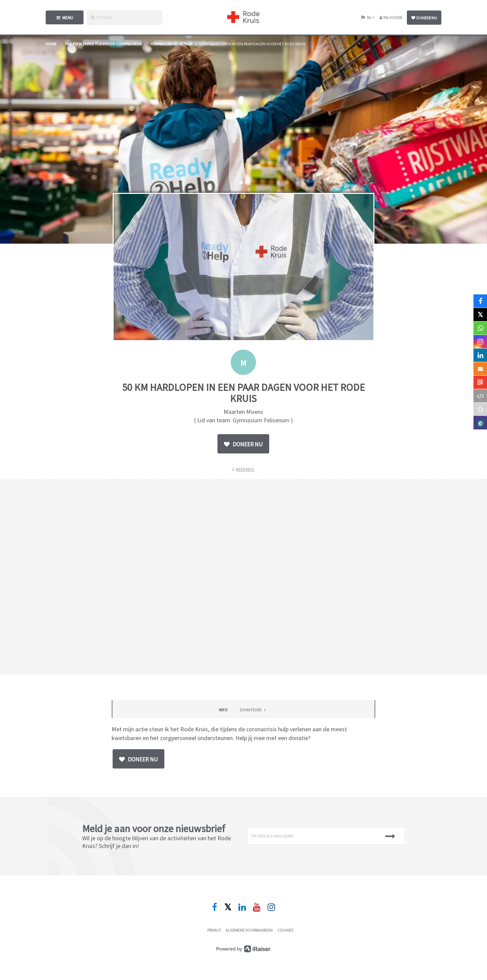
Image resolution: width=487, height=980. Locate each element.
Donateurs (254, 710)
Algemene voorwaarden (249, 930)
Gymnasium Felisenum (171, 44)
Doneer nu (424, 18)
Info (223, 710)
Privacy (214, 930)
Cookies (285, 930)
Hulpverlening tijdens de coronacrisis (103, 44)
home (51, 44)
